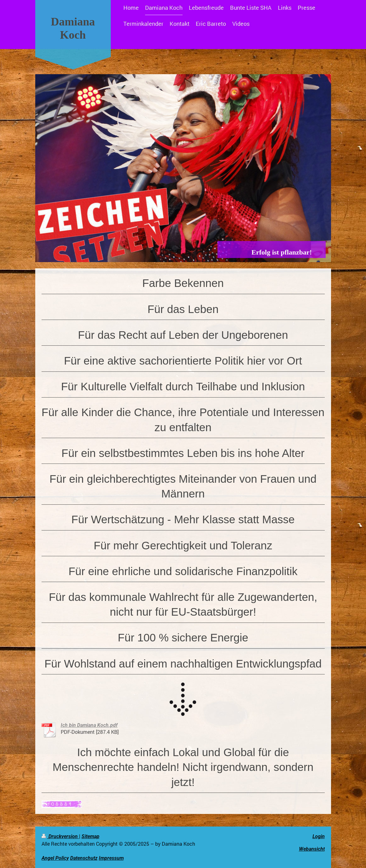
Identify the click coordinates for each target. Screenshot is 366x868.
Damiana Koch (73, 28)
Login (319, 836)
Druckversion (60, 836)
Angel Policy (55, 858)
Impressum (111, 858)
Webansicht (312, 849)
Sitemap (90, 836)
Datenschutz (84, 858)
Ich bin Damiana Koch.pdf (89, 725)
